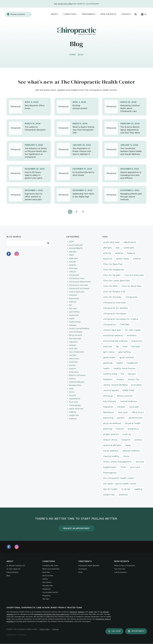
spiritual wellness (131, 451)
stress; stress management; (118, 462)
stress (72, 392)
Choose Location (21, 14)
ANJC (72, 255)
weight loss (74, 415)
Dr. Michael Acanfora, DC (16, 566)
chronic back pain (77, 292)
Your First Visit (120, 569)
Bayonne (74, 612)
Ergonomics (74, 299)
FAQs (80, 572)
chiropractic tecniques (115, 314)
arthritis (107, 253)
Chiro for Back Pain (113, 264)
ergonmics (137, 341)
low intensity (110, 402)
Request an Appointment (77, 528)
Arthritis (73, 262)
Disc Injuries (47, 582)
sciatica (72, 379)
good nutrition (127, 358)
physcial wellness (112, 423)
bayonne (108, 259)
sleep (71, 389)
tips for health (110, 489)
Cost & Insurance (120, 572)
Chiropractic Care (77, 278)
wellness (73, 419)
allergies (73, 252)
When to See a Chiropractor (125, 566)
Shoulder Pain (75, 385)
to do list (126, 489)
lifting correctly (76, 335)
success (72, 395)
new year (123, 412)
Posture (120, 429)
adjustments (130, 242)
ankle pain (74, 258)
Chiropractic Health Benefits (89, 566)
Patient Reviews (12, 572)
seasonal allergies (77, 382)
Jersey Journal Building (79, 329)
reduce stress (110, 440)
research (126, 440)
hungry (120, 380)
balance (131, 253)
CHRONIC (125, 325)
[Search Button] (136, 14)
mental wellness (129, 402)
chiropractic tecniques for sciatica (121, 319)
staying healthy (111, 456)
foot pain (73, 309)
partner (72, 365)
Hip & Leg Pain (48, 576)
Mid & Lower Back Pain (51, 569)
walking (72, 412)
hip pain (132, 374)
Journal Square (76, 332)
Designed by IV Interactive (17, 635)
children (73, 272)
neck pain (73, 349)
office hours (74, 359)
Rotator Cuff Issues (77, 375)
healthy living (75, 322)
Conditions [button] (70, 14)
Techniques (83, 569)
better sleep (123, 259)
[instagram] (17, 254)
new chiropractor (77, 352)
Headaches (46, 589)
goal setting (74, 312)
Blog (8, 576)
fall (70, 305)
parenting (73, 362)
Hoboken (108, 380)
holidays (73, 325)
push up (127, 434)
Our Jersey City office (63, 4)
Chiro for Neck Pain (131, 286)
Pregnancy (46, 596)
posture (72, 369)
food (125, 347)
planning (108, 429)
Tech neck (74, 402)
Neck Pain (46, 572)
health (72, 319)
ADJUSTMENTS (76, 248)
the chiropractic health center (119, 478)
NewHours (109, 412)
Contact (126, 14)
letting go (108, 396)
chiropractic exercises (78, 285)
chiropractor (110, 325)
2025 (71, 242)
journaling (136, 385)
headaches (74, 315)
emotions (73, 295)
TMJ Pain (46, 599)
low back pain (75, 339)
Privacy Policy (45, 629)
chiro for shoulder (112, 297)
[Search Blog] (48, 243)
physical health (133, 423)
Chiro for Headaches (114, 270)
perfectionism (136, 418)
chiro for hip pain (112, 275)
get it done (109, 352)
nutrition (73, 355)
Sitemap (56, 629)
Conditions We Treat (50, 566)
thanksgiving (110, 473)
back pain (73, 268)
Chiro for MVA (110, 286)
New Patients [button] (108, 14)
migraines (73, 342)
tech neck (135, 467)
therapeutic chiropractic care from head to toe (51, 614)
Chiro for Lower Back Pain (117, 281)
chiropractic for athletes (116, 308)
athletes (73, 265)
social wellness (111, 451)
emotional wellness (113, 336)
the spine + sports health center (120, 484)
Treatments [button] (89, 14)
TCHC (123, 467)
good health (109, 358)
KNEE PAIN (128, 391)
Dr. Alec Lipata (133, 330)
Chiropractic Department (80, 282)
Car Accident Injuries (50, 592)
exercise (73, 302)
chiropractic (74, 275)
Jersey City (134, 380)
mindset (73, 345)
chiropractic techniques (79, 288)
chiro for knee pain (134, 275)
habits (120, 363)
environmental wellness (115, 341)
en (145, 14)
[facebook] (9, 254)
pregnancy (74, 372)
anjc (118, 248)
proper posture (111, 434)
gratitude (108, 363)
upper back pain (76, 409)
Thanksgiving (75, 405)
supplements (75, 399)
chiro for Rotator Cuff (114, 292)
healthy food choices (124, 369)
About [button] (55, 14)
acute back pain (76, 245)
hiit (122, 374)
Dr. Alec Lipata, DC (14, 569)
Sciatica (45, 579)
